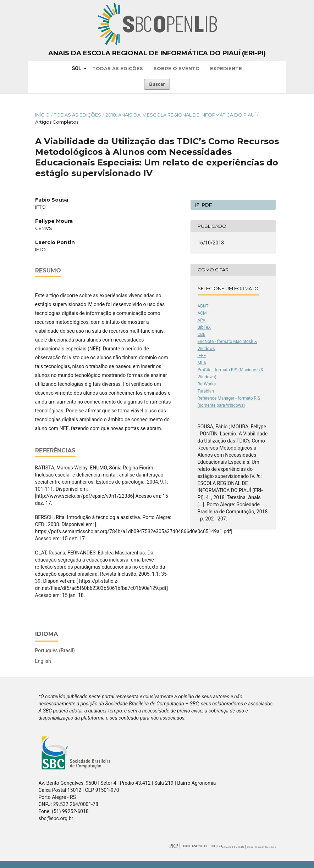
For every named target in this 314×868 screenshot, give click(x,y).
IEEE (202, 356)
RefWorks (207, 384)
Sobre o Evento (177, 68)
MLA (202, 363)
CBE (202, 334)
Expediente (226, 68)
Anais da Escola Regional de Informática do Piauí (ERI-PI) (157, 53)
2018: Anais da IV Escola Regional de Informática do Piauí (181, 115)
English (43, 661)
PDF (206, 205)
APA (202, 320)
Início (42, 115)
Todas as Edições (118, 68)
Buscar (157, 84)
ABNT (203, 306)
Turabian (206, 391)
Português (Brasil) (55, 650)
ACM (202, 313)
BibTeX (204, 327)
